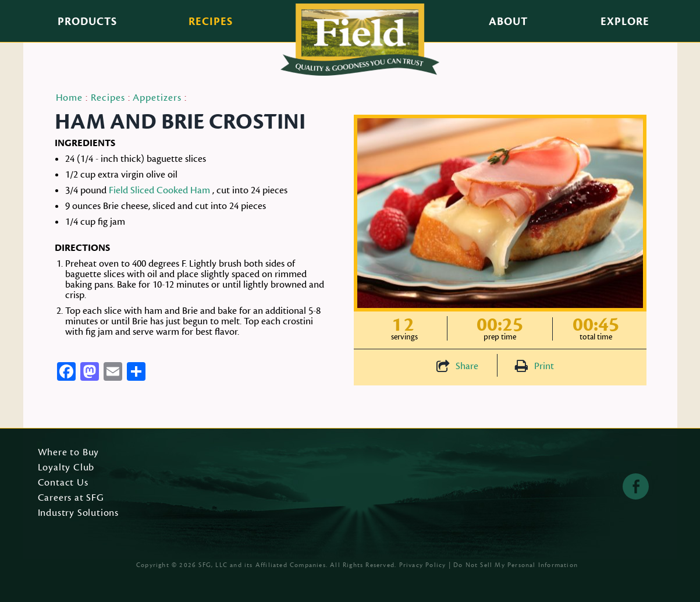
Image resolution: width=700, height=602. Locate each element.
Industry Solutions (79, 514)
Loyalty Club (66, 468)
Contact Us (63, 483)
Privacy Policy (423, 565)
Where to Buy (69, 453)
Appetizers (157, 98)
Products (87, 22)
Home (70, 98)
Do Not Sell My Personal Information (516, 565)
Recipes (211, 22)
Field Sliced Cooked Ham (159, 190)
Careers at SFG (71, 498)
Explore (625, 22)
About (508, 22)
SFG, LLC (213, 565)
